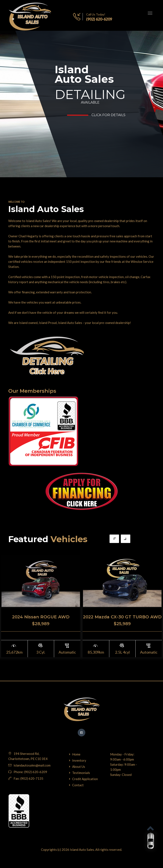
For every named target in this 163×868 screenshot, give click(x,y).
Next (126, 539)
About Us (79, 767)
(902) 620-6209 (99, 19)
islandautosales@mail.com (32, 765)
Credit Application (85, 779)
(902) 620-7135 (32, 778)
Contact (78, 785)
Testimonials (81, 773)
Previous (114, 539)
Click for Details (108, 115)
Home (76, 754)
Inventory (79, 760)
